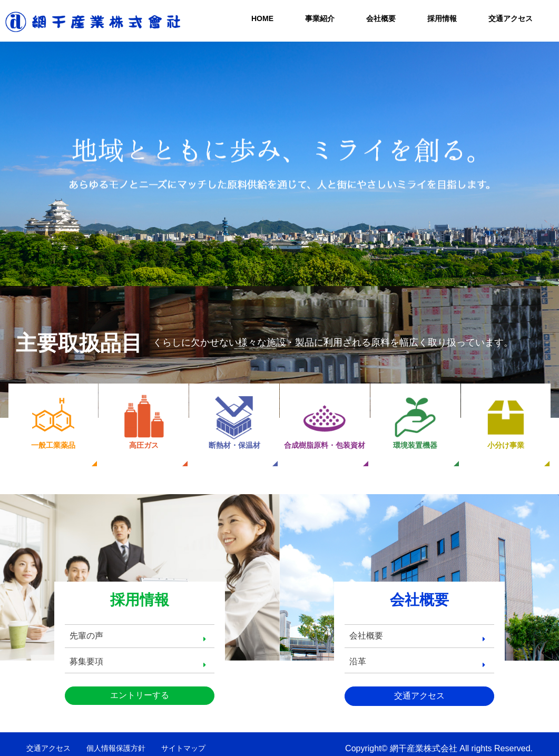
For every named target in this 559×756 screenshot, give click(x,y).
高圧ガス (144, 422)
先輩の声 (89, 628)
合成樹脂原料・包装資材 (325, 422)
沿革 (361, 654)
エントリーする (140, 688)
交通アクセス (511, 18)
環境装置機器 (415, 422)
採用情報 (442, 18)
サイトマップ (183, 741)
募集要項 (89, 654)
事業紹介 (320, 18)
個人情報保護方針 (116, 741)
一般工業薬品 (53, 422)
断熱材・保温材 (234, 422)
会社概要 (381, 18)
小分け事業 (506, 422)
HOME (262, 18)
